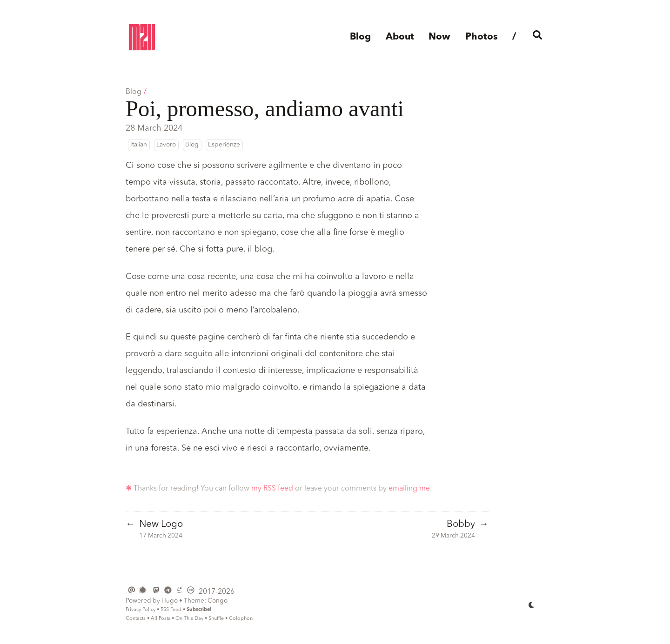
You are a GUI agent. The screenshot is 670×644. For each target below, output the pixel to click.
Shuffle (216, 619)
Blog (134, 92)
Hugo (170, 601)
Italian (139, 145)
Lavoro (166, 145)
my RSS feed (272, 489)
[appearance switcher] (532, 604)
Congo (218, 601)
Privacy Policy (141, 610)
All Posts (161, 619)
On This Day (189, 619)
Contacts (136, 619)
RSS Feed (171, 610)
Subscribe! (199, 610)
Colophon (241, 619)
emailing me (409, 489)
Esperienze (224, 145)
